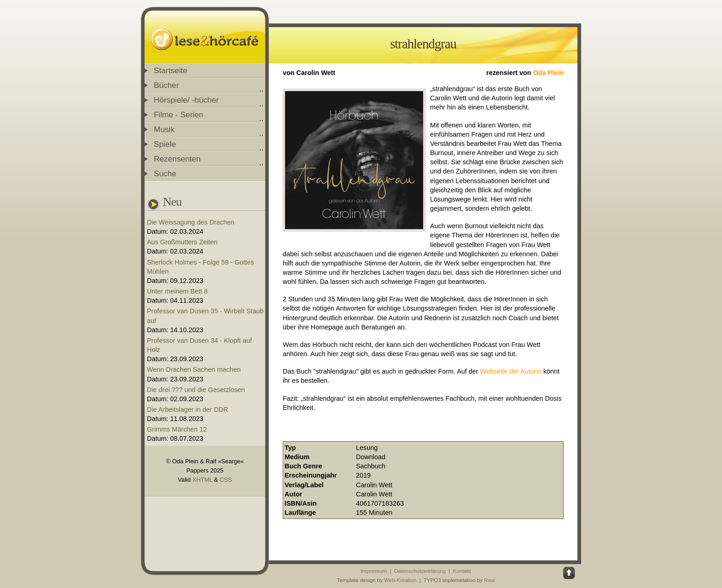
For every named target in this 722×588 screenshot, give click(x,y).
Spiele (165, 144)
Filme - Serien (178, 115)
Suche (165, 173)
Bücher (166, 85)
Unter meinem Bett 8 (177, 291)
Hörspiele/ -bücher (186, 100)
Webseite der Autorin (511, 371)
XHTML (202, 480)
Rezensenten (177, 159)
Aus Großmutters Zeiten (182, 242)
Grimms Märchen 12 (177, 429)
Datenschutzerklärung (420, 571)
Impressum (374, 571)
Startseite (171, 70)
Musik (164, 129)
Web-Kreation (400, 580)
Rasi (489, 580)
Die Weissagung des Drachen (191, 222)
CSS (226, 480)
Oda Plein (548, 73)
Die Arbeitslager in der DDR (188, 409)
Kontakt (462, 571)
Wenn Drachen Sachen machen (194, 369)
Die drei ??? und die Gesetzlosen (196, 390)
